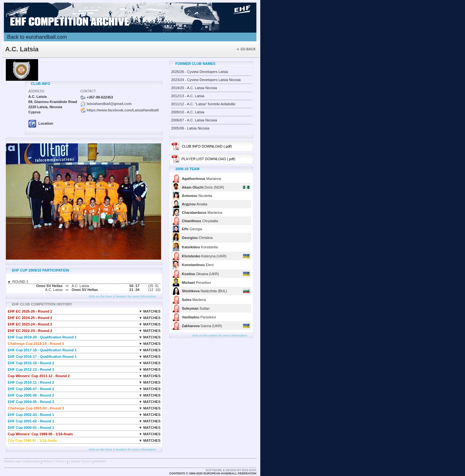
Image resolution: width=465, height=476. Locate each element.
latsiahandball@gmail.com (109, 104)
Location (41, 123)
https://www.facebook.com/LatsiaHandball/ (123, 110)
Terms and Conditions (22, 461)
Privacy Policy (54, 461)
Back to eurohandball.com (37, 37)
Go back (246, 49)
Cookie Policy (80, 461)
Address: (37, 91)
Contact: (88, 91)
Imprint (100, 461)
